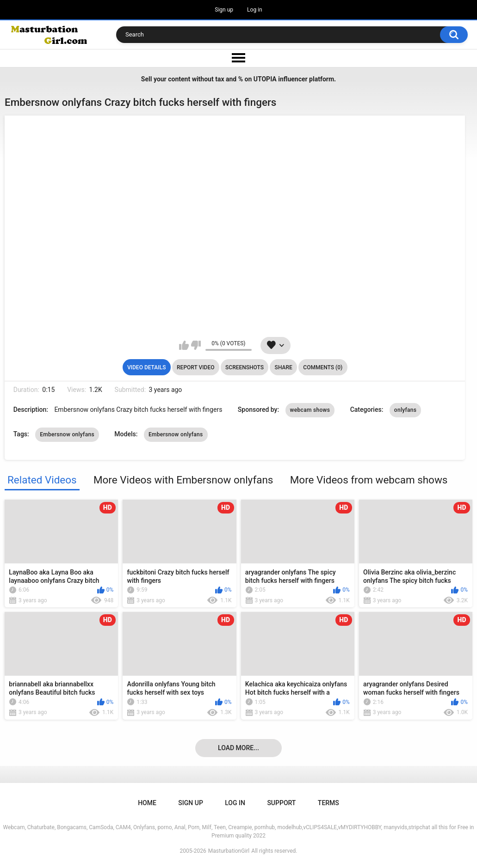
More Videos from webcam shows (369, 480)
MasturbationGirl (229, 851)
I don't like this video (196, 345)
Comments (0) (323, 367)
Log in (255, 10)
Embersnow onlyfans (67, 434)
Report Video (195, 367)
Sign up (224, 10)
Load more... (238, 748)
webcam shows (310, 410)
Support (281, 803)
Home (147, 803)
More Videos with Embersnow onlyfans (183, 480)
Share (284, 367)
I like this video (184, 345)
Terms (328, 803)
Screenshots (245, 367)
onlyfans (405, 410)
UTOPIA (265, 79)
